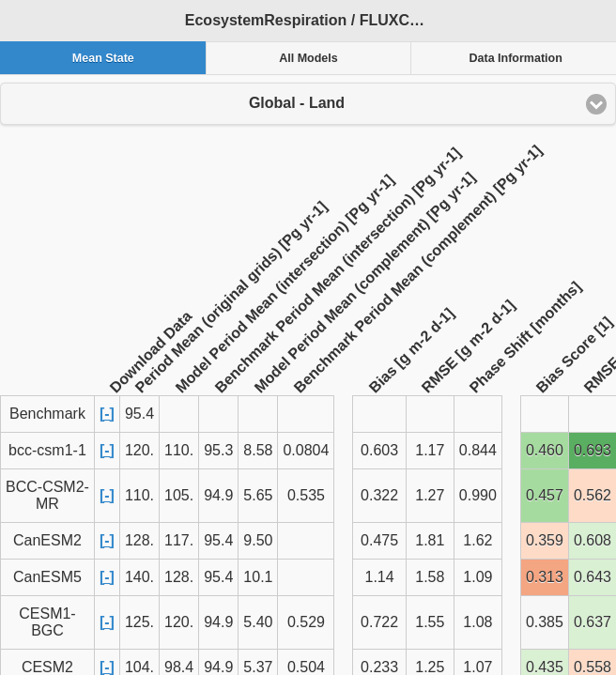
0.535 (306, 495)
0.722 (379, 622)
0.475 (379, 540)
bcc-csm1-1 (47, 450)
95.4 (218, 540)
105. (179, 495)
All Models (308, 58)
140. (139, 577)
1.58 (430, 577)
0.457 (545, 495)
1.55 (430, 622)
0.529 (306, 622)
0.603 (379, 450)
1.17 (430, 450)
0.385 (545, 622)
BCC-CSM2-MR (47, 495)
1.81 (430, 540)
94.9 (218, 495)
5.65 (258, 495)
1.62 (477, 540)
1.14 (380, 577)
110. (179, 450)
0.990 (478, 495)
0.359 (545, 540)
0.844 (478, 450)
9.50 (258, 540)
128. (139, 540)
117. (179, 540)
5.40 (258, 622)
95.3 (218, 450)
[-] (107, 414)
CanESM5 (47, 577)
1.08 (477, 622)
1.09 (477, 577)
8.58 (258, 450)
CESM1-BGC (47, 622)
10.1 (258, 577)
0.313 (545, 577)
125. (139, 622)
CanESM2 (47, 540)
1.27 (430, 495)
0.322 (379, 495)
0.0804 (306, 450)
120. (139, 450)
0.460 (545, 450)
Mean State (103, 58)
